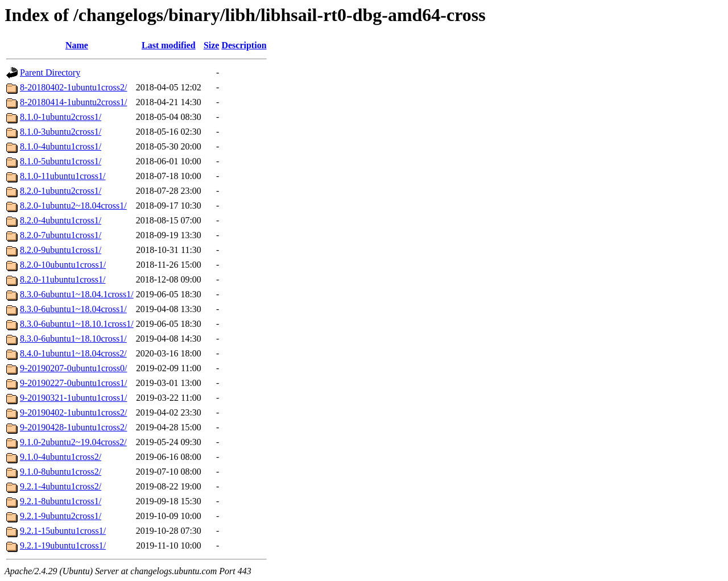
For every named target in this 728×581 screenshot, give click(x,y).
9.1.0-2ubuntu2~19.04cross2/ (73, 442)
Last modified (169, 45)
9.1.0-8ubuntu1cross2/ (61, 472)
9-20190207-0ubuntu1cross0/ (73, 368)
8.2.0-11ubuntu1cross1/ (63, 279)
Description (244, 45)
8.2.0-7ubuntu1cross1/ (61, 235)
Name (77, 45)
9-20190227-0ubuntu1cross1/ (73, 383)
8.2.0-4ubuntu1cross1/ (61, 220)
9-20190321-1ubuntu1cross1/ (73, 398)
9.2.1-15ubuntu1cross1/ (63, 531)
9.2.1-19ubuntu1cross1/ (63, 545)
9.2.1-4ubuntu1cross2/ (61, 486)
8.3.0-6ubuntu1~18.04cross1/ (73, 309)
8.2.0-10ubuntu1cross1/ (63, 265)
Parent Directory (50, 72)
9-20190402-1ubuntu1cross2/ (73, 412)
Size (212, 45)
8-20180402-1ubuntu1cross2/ (73, 87)
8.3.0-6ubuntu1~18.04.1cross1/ (77, 294)
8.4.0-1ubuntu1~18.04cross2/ (73, 353)
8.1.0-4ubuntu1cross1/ (61, 146)
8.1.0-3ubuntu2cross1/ (61, 132)
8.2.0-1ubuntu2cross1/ (61, 191)
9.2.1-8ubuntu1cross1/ (61, 501)
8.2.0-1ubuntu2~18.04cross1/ (73, 206)
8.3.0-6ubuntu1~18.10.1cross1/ (77, 324)
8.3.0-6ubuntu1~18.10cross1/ (73, 339)
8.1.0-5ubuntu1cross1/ (61, 161)
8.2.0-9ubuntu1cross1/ (61, 250)
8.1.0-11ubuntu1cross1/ (63, 176)
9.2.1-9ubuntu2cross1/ (61, 516)
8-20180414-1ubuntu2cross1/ (73, 102)
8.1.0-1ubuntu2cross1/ (61, 117)
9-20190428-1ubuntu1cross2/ (73, 427)
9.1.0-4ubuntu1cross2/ (61, 457)
